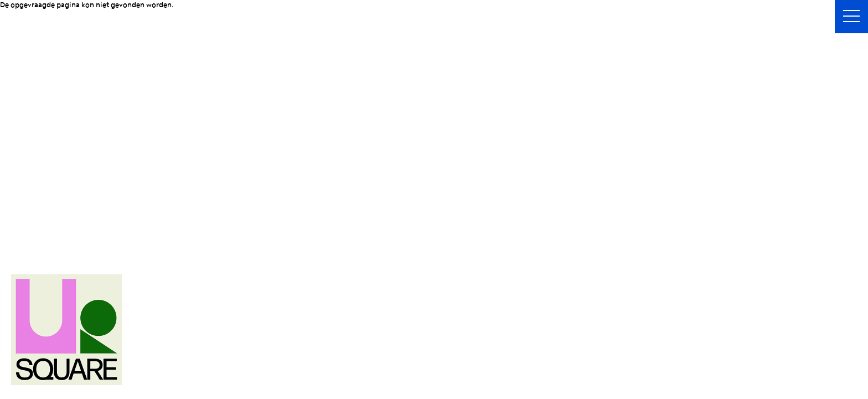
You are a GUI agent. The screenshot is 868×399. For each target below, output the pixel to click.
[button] (851, 17)
